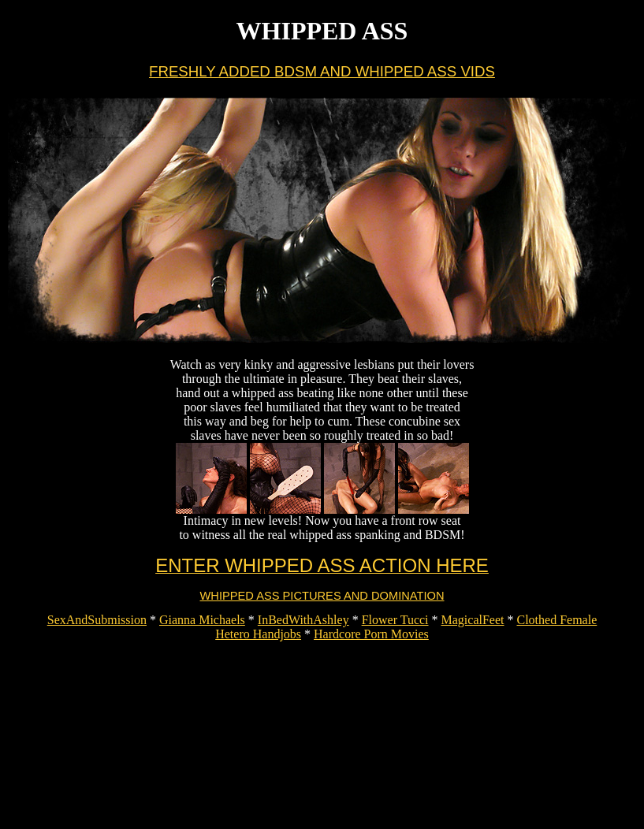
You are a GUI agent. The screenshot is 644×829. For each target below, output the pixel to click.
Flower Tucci (395, 620)
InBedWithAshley (303, 620)
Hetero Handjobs (258, 634)
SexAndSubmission (97, 620)
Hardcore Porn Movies (371, 634)
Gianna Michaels (202, 620)
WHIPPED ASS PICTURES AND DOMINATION (322, 596)
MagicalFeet (473, 620)
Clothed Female (557, 620)
